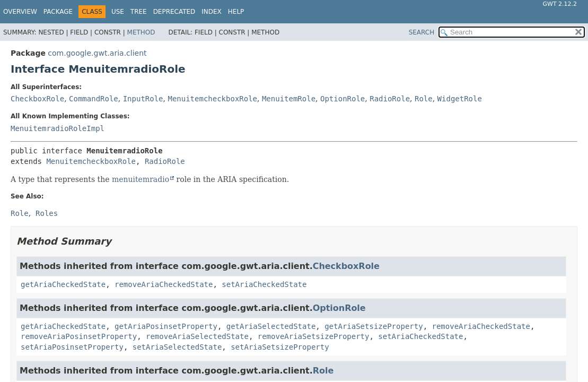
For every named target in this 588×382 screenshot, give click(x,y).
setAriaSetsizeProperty (280, 347)
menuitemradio (141, 179)
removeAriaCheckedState (164, 284)
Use (118, 12)
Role (424, 99)
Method (141, 32)
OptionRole (343, 99)
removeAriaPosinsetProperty (79, 336)
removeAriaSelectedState (197, 336)
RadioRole (390, 99)
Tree (139, 12)
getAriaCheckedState (63, 284)
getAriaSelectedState (271, 326)
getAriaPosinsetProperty (166, 326)
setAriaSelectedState (177, 347)
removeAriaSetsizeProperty (314, 336)
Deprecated (174, 12)
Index (212, 12)
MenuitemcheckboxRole (212, 99)
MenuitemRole (289, 99)
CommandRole (94, 99)
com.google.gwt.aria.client (97, 53)
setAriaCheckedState (264, 284)
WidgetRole (460, 99)
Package (58, 12)
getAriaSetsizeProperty (374, 326)
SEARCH (422, 32)
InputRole (143, 99)
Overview (20, 12)
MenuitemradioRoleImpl (58, 128)
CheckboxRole (37, 99)
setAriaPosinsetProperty (72, 347)
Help (236, 12)
